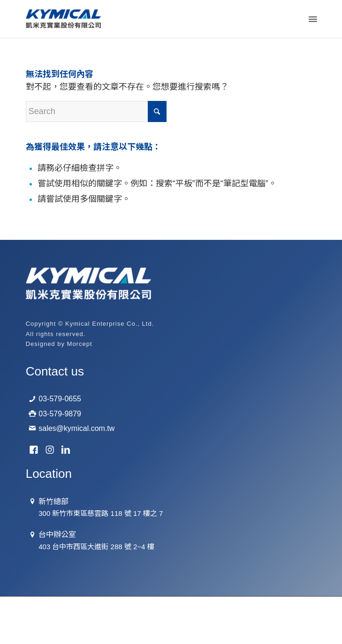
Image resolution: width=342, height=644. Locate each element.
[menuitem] (312, 19)
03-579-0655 (60, 399)
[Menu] (312, 19)
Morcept (80, 344)
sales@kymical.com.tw (76, 428)
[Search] (96, 111)
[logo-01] (142, 19)
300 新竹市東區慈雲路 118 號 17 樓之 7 (101, 513)
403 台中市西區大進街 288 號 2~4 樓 (96, 547)
